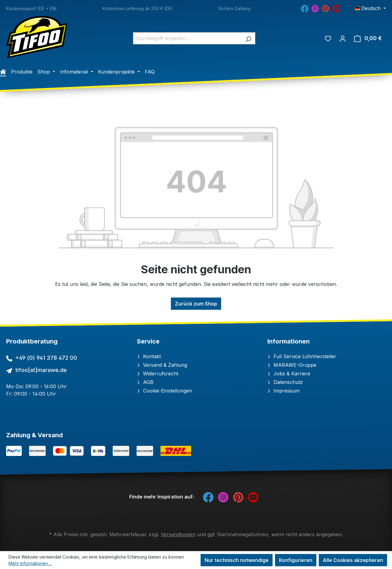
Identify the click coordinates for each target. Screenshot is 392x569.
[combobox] (187, 38)
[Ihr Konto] (343, 38)
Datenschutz (285, 382)
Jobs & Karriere (289, 374)
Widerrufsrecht (158, 374)
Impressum (283, 391)
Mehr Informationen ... (30, 563)
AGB (145, 382)
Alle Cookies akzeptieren (353, 560)
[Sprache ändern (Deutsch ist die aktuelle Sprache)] (370, 8)
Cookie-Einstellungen (164, 391)
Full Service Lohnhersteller (302, 356)
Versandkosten (178, 534)
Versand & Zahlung (162, 365)
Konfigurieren (296, 560)
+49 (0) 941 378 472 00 (46, 358)
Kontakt (149, 356)
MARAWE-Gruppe (292, 365)
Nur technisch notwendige (237, 560)
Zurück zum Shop (196, 304)
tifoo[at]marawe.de (41, 370)
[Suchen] (248, 38)
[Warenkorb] (368, 38)
